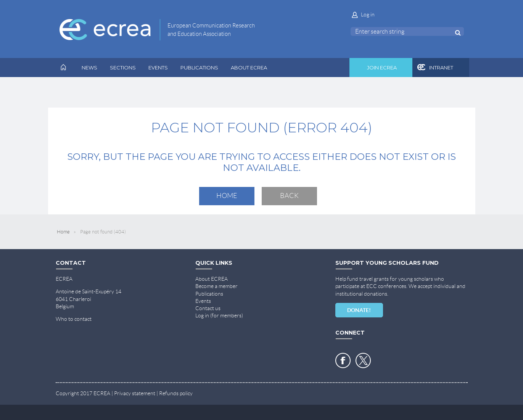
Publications (209, 294)
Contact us (208, 308)
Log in (368, 14)
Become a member (216, 286)
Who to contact (74, 319)
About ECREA (212, 279)
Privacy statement (135, 393)
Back (289, 196)
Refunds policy (176, 393)
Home (227, 196)
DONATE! (359, 310)
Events (203, 301)
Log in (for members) (219, 315)
